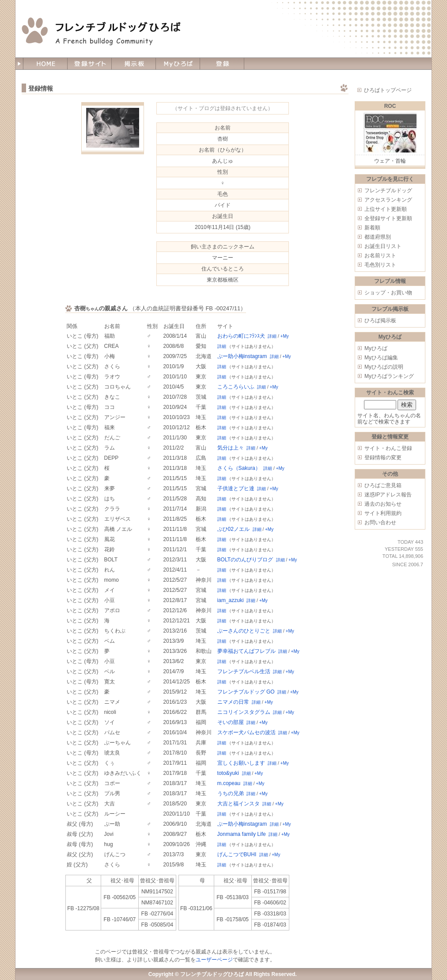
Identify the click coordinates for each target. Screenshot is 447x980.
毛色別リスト (380, 265)
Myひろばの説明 (384, 367)
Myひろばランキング (389, 376)
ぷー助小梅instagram (242, 356)
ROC (390, 106)
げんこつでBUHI (237, 854)
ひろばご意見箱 (383, 485)
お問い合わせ (380, 522)
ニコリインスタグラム (244, 712)
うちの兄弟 (231, 793)
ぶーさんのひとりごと (244, 631)
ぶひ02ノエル (233, 529)
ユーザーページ (214, 960)
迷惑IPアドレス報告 (388, 495)
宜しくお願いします (241, 763)
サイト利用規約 (383, 513)
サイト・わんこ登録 (388, 448)
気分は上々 (231, 448)
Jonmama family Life (242, 834)
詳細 (272, 336)
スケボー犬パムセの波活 (246, 732)
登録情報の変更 (383, 458)
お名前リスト (380, 255)
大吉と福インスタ (239, 804)
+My (285, 336)
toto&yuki (228, 773)
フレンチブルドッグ (388, 191)
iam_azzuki (231, 600)
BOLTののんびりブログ (245, 560)
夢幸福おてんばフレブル (246, 651)
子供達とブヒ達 (236, 488)
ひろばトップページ (388, 90)
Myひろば (376, 348)
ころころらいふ (236, 387)
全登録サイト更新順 (388, 218)
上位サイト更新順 (386, 209)
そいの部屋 (231, 722)
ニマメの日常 (233, 702)
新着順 (372, 228)
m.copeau (229, 783)
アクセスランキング (388, 200)
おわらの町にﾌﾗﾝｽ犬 (241, 336)
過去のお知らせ (383, 504)
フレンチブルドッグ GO (246, 692)
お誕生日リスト (383, 246)
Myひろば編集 (381, 358)
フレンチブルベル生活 (244, 671)
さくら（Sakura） (239, 468)
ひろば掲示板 (380, 320)
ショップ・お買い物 (388, 293)
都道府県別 (378, 237)
